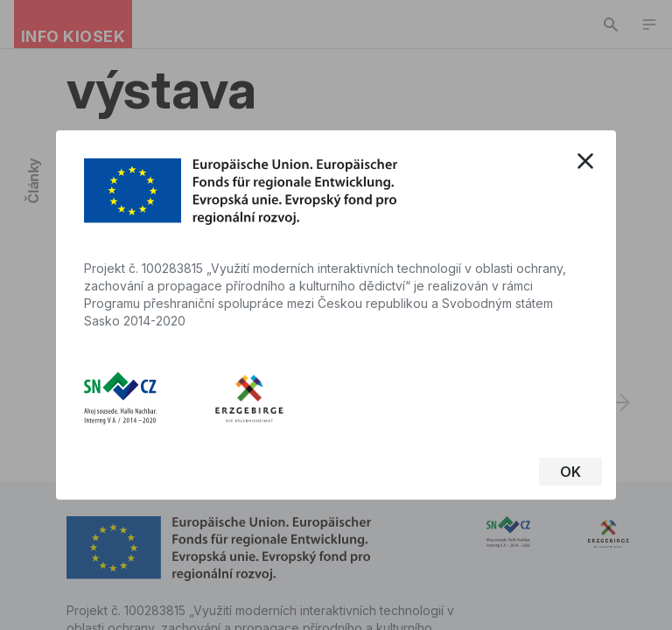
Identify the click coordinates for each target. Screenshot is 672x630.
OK (570, 472)
